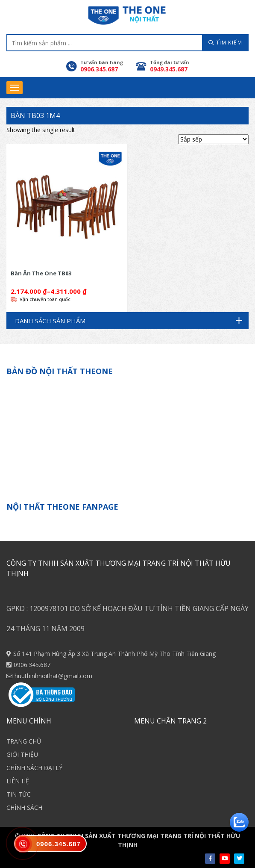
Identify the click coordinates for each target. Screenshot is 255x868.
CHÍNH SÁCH (24, 807)
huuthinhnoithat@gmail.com (53, 676)
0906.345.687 (32, 665)
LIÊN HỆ (18, 781)
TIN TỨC (19, 794)
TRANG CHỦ (24, 741)
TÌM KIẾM (225, 43)
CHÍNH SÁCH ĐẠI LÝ (34, 768)
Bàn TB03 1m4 (35, 115)
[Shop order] (213, 139)
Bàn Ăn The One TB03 (41, 273)
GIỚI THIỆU (22, 754)
